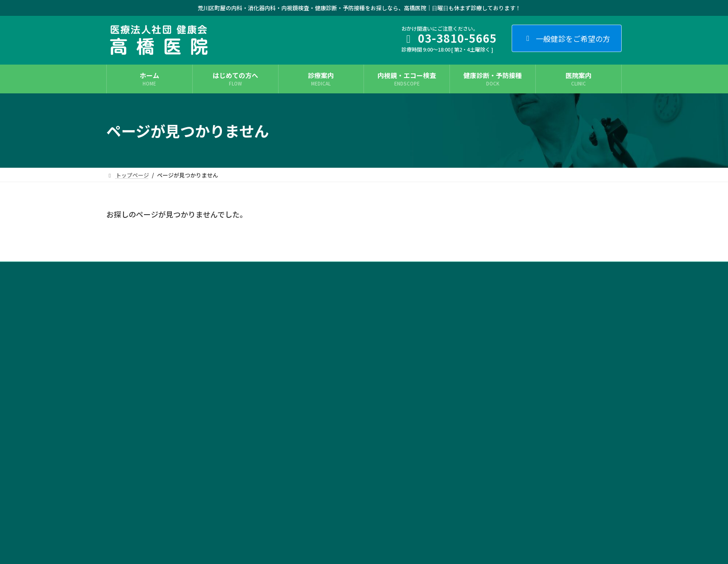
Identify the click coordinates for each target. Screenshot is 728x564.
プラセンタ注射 (308, 469)
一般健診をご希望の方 (567, 39)
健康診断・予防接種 (313, 502)
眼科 (294, 453)
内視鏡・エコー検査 (313, 356)
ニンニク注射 (305, 485)
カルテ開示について (278, 270)
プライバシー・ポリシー (203, 270)
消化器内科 (302, 340)
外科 (294, 404)
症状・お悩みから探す (493, 340)
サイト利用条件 (135, 270)
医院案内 (476, 356)
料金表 (297, 517)
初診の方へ (479, 324)
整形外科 (299, 421)
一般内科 (299, 324)
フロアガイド (481, 372)
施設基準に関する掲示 (349, 270)
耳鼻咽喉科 (302, 436)
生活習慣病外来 (308, 372)
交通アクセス (481, 404)
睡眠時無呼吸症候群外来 (319, 388)
